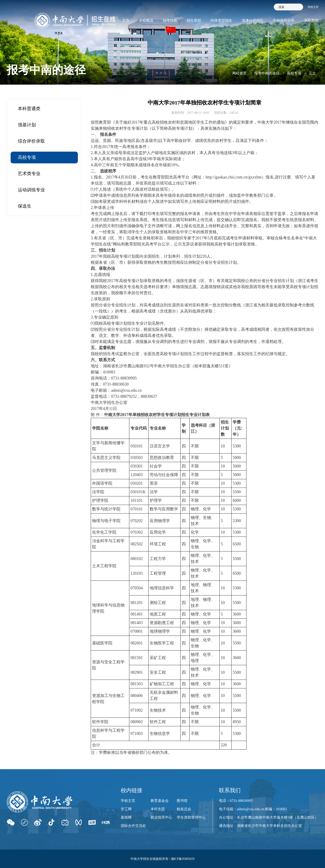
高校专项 (294, 73)
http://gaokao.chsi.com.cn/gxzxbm (234, 177)
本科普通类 (29, 109)
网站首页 (239, 73)
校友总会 (184, 809)
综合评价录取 (31, 141)
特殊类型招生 (221, 20)
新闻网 (126, 817)
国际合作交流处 (133, 826)
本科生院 (158, 809)
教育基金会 (160, 801)
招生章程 (194, 20)
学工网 (126, 809)
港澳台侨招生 (253, 20)
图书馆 (182, 801)
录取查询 (311, 20)
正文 (312, 73)
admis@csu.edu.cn (126, 390)
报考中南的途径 (267, 73)
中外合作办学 (284, 20)
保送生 (25, 206)
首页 (126, 20)
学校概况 (146, 20)
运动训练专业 (31, 190)
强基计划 (27, 125)
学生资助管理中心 (191, 817)
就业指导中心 (161, 817)
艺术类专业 (29, 174)
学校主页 (313, 7)
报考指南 (170, 20)
